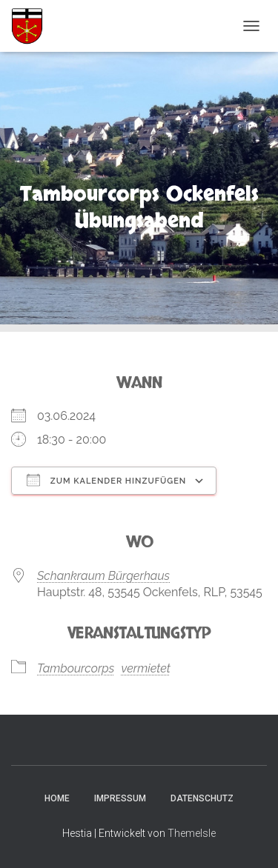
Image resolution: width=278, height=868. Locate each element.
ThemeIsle (192, 833)
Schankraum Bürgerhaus (103, 576)
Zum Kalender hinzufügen (106, 480)
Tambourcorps (76, 668)
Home (57, 798)
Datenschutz (202, 798)
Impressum (120, 798)
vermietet (145, 668)
